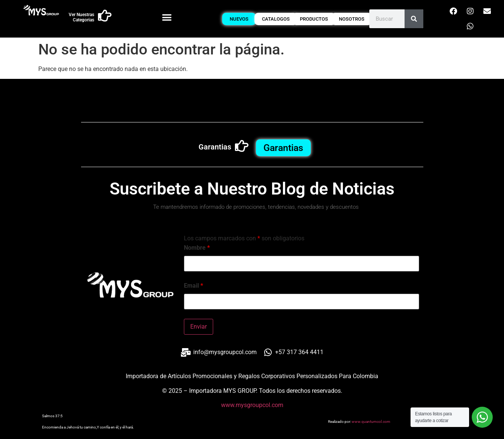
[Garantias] (242, 146)
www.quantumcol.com (371, 422)
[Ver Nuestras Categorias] (105, 16)
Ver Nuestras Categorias (81, 17)
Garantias (215, 147)
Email (193, 286)
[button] (167, 17)
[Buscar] (414, 19)
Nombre (197, 248)
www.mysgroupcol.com (252, 405)
